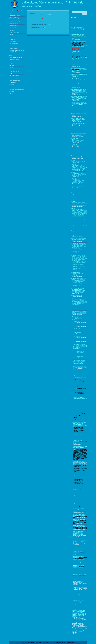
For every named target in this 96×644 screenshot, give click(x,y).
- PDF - (79, 595)
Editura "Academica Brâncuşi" (16, 57)
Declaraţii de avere (13, 48)
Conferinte (12, 92)
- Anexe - (74, 633)
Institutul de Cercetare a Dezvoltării (17, 89)
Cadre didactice (13, 65)
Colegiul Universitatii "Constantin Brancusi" (14, 18)
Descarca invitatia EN (77, 53)
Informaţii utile (12, 39)
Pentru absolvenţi (13, 78)
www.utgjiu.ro (48, 15)
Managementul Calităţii (14, 37)
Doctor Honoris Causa (14, 32)
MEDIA (11, 73)
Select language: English (16, 11)
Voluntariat (12, 85)
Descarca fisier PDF (80, 447)
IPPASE (11, 94)
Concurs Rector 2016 (14, 26)
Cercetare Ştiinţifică (14, 44)
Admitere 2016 (13, 28)
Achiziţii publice (13, 41)
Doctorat (11, 35)
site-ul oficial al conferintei (78, 136)
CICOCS (11, 68)
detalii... (45, 19)
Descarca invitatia (76, 25)
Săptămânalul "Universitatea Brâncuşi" (15, 71)
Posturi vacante (32, 13)
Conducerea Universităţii (15, 21)
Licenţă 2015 (12, 30)
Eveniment (12, 63)
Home (11, 13)
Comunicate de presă (14, 76)
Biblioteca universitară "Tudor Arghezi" (14, 60)
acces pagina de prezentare (80, 375)
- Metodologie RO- (76, 618)
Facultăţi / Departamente (15, 15)
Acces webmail (13, 82)
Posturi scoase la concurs (15, 80)
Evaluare (11, 87)
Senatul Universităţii (14, 23)
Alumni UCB (12, 46)
